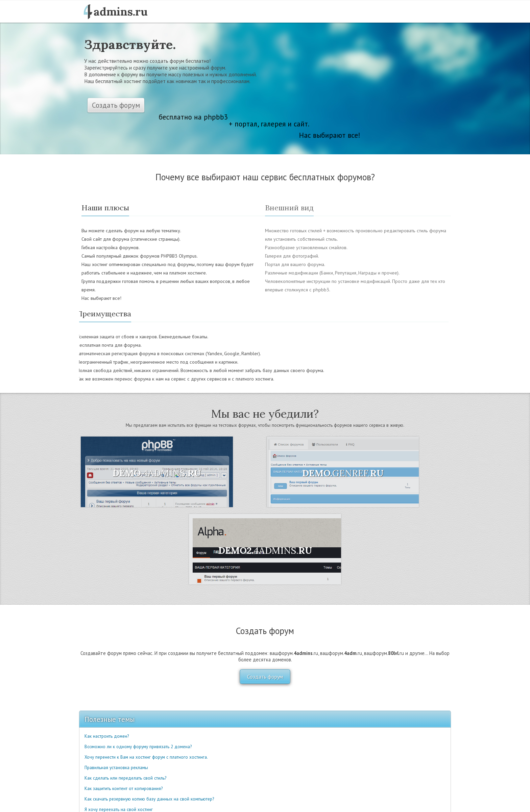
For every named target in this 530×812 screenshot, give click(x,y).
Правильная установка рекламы (116, 768)
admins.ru (121, 11)
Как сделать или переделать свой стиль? (125, 778)
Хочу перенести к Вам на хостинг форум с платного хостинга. (146, 757)
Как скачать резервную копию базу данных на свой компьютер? (149, 799)
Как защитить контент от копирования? (124, 789)
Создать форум (116, 105)
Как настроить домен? (107, 736)
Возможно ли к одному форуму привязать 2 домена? (138, 747)
